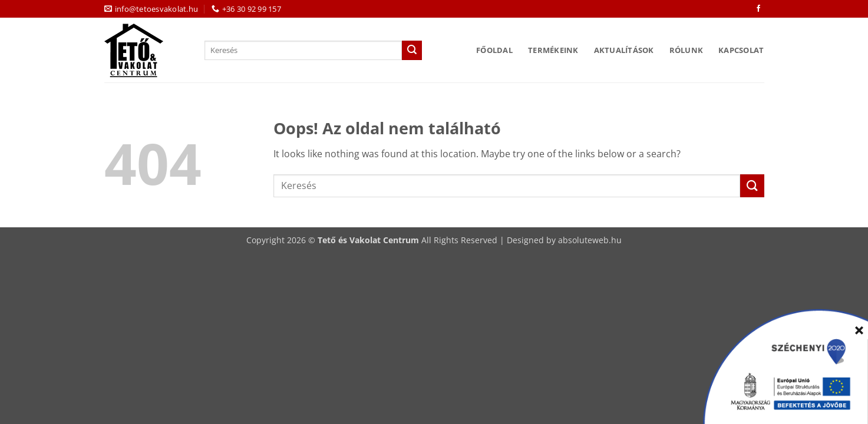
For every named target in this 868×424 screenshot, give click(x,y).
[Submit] (412, 51)
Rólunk (687, 50)
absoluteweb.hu (590, 240)
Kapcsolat (741, 50)
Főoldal (494, 50)
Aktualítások (624, 50)
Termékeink (553, 50)
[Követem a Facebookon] (758, 9)
